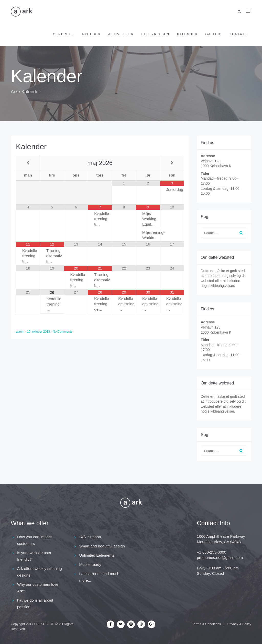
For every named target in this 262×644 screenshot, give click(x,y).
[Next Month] (172, 163)
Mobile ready (90, 564)
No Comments (63, 332)
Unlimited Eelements (97, 555)
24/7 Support (90, 537)
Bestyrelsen (155, 34)
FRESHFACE (44, 624)
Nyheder (91, 34)
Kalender (187, 34)
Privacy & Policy (239, 624)
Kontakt (238, 34)
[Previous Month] (28, 163)
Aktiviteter (121, 34)
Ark (14, 92)
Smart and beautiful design (102, 546)
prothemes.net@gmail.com (220, 558)
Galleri (214, 34)
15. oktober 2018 (39, 332)
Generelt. (64, 34)
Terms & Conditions (207, 624)
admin (20, 332)
